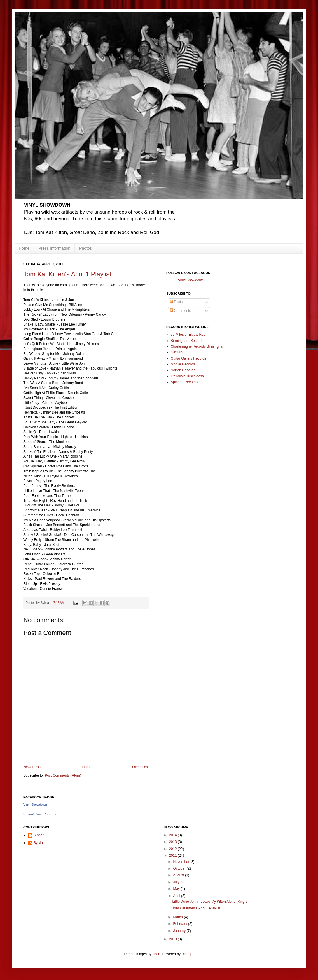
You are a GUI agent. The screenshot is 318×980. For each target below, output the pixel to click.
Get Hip (177, 352)
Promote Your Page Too (40, 814)
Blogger (187, 954)
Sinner (39, 835)
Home (24, 248)
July (177, 882)
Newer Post (32, 767)
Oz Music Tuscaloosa (187, 376)
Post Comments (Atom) (63, 775)
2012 (173, 849)
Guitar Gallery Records (188, 358)
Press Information (54, 248)
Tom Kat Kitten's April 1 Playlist (67, 274)
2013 (173, 842)
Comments (180, 311)
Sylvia (38, 843)
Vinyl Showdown (191, 280)
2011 (173, 856)
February (180, 924)
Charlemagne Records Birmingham (198, 346)
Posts (176, 302)
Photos (85, 248)
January (180, 931)
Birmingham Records (187, 341)
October (180, 868)
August (179, 875)
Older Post (140, 767)
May (177, 889)
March (178, 917)
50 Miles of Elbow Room (189, 335)
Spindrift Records (184, 382)
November (182, 862)
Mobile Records (183, 364)
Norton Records (183, 370)
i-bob (156, 954)
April (177, 896)
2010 (173, 939)
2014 (173, 835)
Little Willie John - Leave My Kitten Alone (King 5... (211, 902)
